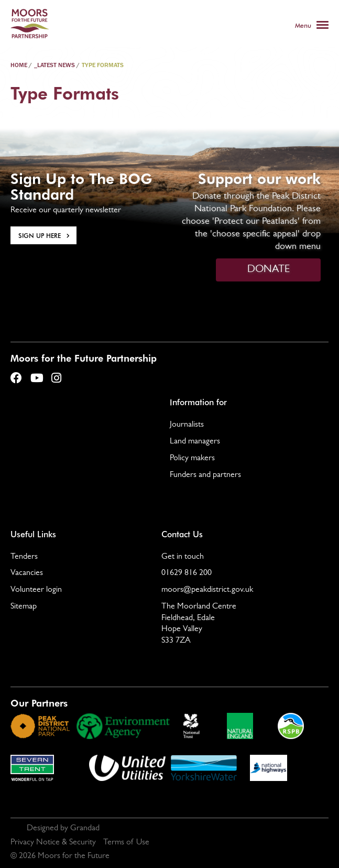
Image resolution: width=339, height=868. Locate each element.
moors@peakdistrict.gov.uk (207, 590)
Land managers (195, 442)
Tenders (24, 557)
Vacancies (27, 573)
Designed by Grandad (63, 829)
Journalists (187, 425)
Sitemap (24, 607)
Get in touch (183, 557)
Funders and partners (205, 475)
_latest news (54, 66)
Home (19, 66)
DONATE (269, 270)
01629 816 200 (187, 573)
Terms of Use (126, 843)
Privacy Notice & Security (53, 843)
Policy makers (192, 459)
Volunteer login (36, 590)
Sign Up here (40, 235)
